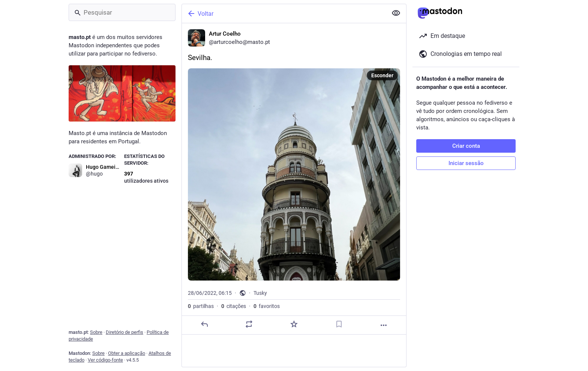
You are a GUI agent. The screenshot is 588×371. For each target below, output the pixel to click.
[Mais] (384, 325)
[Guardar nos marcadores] (339, 324)
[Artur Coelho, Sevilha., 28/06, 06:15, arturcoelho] (294, 179)
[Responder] (204, 324)
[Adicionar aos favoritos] (294, 324)
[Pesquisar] (122, 12)
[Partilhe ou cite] (249, 324)
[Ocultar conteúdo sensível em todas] (396, 13)
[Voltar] (284, 14)
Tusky (260, 293)
